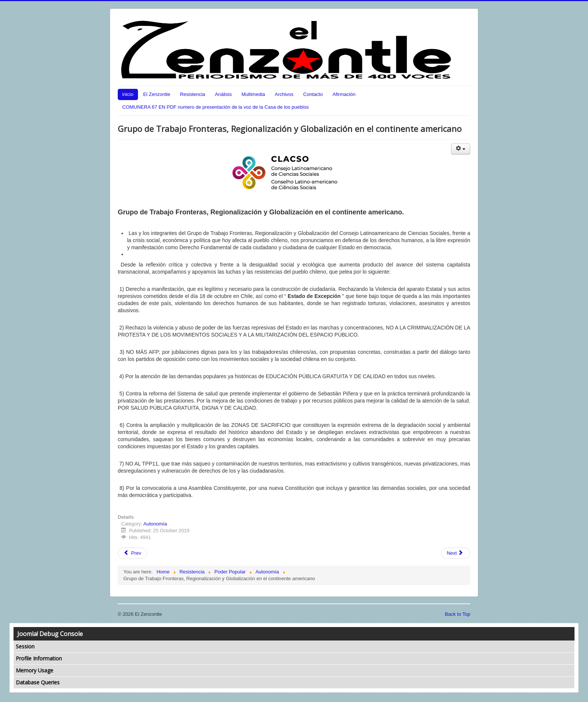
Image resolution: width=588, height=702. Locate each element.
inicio (128, 94)
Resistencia (193, 94)
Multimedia (253, 94)
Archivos (284, 94)
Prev (132, 553)
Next (455, 553)
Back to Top (457, 614)
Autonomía (155, 524)
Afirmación (344, 94)
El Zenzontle (157, 94)
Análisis (223, 94)
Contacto (313, 94)
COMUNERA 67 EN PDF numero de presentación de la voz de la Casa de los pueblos (215, 107)
